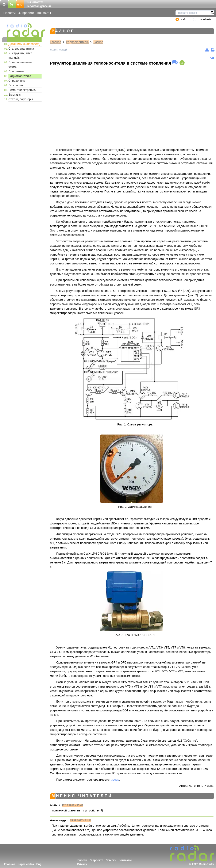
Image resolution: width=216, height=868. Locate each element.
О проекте (26, 13)
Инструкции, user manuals (20, 55)
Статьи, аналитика (21, 49)
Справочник (17, 81)
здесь (115, 780)
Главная (56, 42)
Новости (9, 13)
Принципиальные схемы (20, 64)
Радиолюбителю (20, 76)
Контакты (44, 13)
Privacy (82, 864)
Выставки (15, 95)
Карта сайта (26, 864)
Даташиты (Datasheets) (24, 44)
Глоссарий (16, 85)
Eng (39, 864)
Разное (98, 42)
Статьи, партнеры (21, 99)
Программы (16, 71)
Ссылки (111, 860)
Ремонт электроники (22, 90)
